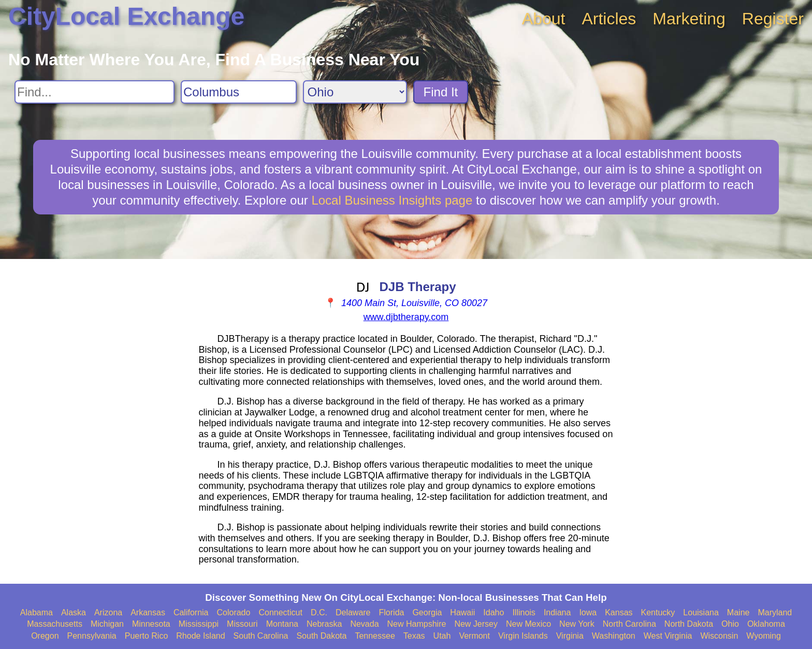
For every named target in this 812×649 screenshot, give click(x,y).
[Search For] (95, 92)
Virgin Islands (523, 636)
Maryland (775, 612)
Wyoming (764, 636)
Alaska (74, 612)
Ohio (730, 624)
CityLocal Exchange (126, 16)
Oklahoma (766, 624)
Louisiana (701, 612)
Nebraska (324, 624)
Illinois (524, 612)
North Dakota (689, 624)
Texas (414, 636)
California (191, 612)
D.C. (319, 612)
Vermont (474, 636)
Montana (282, 624)
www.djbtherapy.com (406, 317)
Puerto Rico (147, 636)
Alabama (37, 612)
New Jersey (476, 624)
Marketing (689, 19)
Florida (392, 612)
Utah (442, 636)
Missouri (242, 624)
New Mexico (528, 624)
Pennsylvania (92, 636)
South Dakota (321, 636)
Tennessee (375, 636)
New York (577, 624)
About (544, 19)
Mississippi (199, 624)
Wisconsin (719, 636)
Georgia (427, 612)
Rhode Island (200, 636)
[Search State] (355, 92)
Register (773, 19)
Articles (609, 19)
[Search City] (239, 92)
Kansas (619, 612)
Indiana (557, 612)
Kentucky (658, 612)
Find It (441, 92)
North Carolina (629, 624)
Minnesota (151, 624)
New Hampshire (417, 624)
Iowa (588, 612)
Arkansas (148, 612)
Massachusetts (55, 624)
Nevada (364, 624)
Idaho (494, 612)
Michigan (107, 624)
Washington (614, 636)
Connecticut (280, 612)
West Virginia (668, 636)
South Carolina (261, 636)
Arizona (108, 612)
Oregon (45, 636)
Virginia (570, 636)
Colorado (233, 612)
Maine (738, 612)
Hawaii (462, 612)
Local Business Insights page (392, 200)
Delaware (353, 612)
